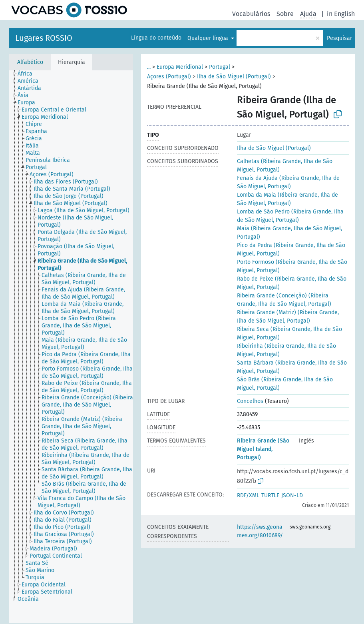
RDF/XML (248, 495)
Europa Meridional (180, 67)
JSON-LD (292, 495)
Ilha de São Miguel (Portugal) (234, 77)
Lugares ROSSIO (44, 38)
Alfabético (30, 62)
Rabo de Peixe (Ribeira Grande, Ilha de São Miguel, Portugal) (292, 283)
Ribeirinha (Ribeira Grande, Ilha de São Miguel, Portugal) (286, 350)
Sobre (285, 14)
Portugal (220, 67)
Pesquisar (339, 38)
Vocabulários (251, 14)
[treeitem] (28, 74)
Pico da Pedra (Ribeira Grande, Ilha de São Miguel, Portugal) (291, 249)
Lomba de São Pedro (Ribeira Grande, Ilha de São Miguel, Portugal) (290, 216)
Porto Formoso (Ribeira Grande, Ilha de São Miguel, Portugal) (292, 266)
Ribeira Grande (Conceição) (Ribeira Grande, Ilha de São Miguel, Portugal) (284, 300)
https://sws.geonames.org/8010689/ (260, 531)
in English (341, 14)
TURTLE (270, 495)
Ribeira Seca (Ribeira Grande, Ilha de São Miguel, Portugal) (289, 333)
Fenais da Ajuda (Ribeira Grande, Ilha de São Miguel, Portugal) (288, 182)
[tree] (71, 347)
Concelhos (250, 401)
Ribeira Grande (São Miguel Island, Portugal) (263, 449)
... (149, 67)
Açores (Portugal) (169, 77)
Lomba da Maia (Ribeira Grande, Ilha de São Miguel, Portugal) (287, 199)
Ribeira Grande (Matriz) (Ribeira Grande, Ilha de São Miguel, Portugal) (288, 317)
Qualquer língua (209, 38)
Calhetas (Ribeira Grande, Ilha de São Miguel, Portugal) (285, 165)
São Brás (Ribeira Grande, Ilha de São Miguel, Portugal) (285, 384)
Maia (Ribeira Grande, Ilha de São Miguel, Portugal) (289, 233)
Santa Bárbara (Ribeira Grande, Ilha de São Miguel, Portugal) (292, 367)
